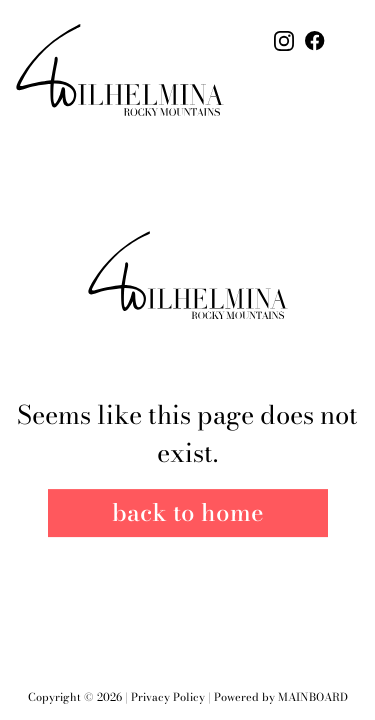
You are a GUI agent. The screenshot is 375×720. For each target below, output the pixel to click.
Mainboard (313, 697)
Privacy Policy (168, 697)
